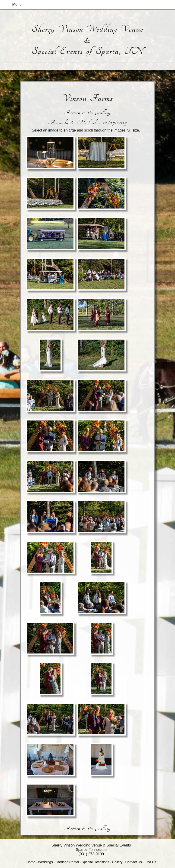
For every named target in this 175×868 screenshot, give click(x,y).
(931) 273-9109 (91, 854)
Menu (17, 5)
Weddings (45, 862)
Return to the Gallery (87, 112)
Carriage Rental (67, 862)
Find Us (150, 862)
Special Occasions (95, 862)
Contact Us (134, 862)
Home (31, 862)
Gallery (117, 862)
